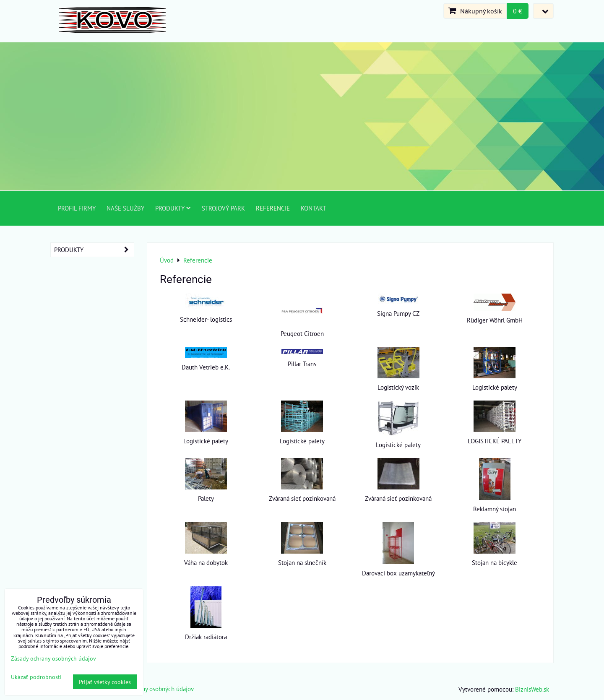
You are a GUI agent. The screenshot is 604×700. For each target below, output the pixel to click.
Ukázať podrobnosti (36, 677)
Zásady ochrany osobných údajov (151, 689)
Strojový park (223, 208)
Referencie (273, 208)
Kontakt (313, 208)
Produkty (173, 208)
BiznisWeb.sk (532, 689)
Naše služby (125, 208)
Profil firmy (77, 208)
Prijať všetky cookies (105, 682)
